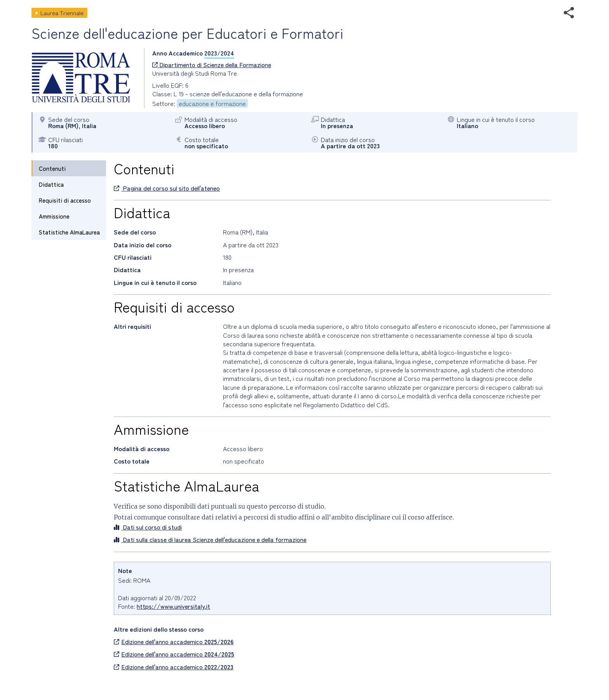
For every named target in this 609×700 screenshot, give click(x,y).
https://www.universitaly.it (173, 606)
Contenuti (52, 168)
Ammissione (54, 216)
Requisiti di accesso (65, 200)
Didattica (51, 184)
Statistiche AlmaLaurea (69, 232)
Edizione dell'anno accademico (174, 641)
